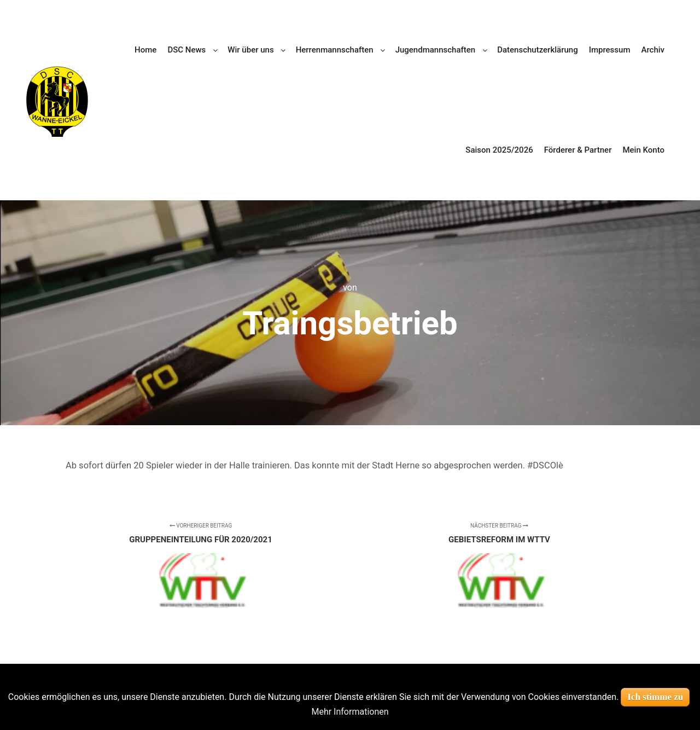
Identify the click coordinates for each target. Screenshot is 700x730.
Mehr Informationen (350, 712)
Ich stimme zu (655, 697)
